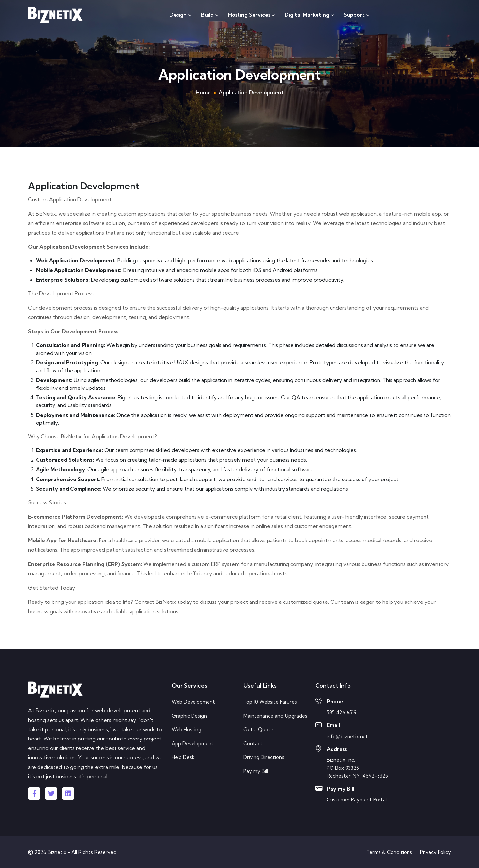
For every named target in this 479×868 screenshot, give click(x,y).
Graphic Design (189, 716)
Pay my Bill (256, 771)
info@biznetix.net (347, 736)
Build (210, 15)
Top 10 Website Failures (270, 702)
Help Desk (183, 757)
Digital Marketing (309, 15)
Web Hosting (186, 730)
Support (356, 15)
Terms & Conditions (389, 852)
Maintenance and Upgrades (275, 716)
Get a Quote (258, 730)
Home (203, 92)
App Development (193, 744)
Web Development (193, 702)
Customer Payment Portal (357, 800)
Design (180, 15)
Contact (253, 744)
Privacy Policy (435, 852)
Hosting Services (251, 15)
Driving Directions (264, 757)
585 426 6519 (342, 713)
